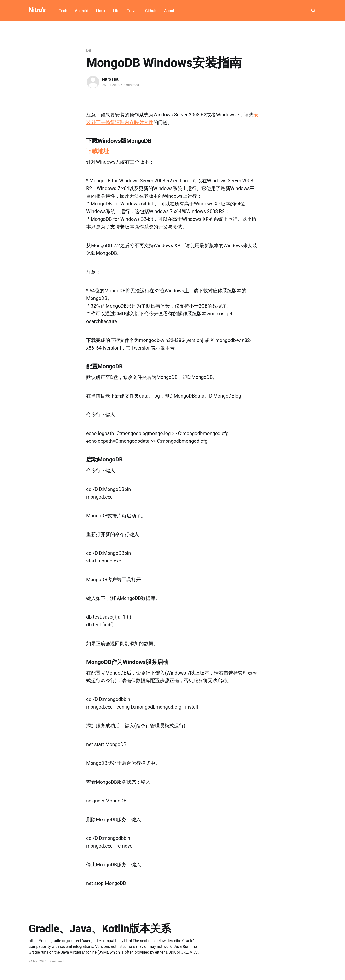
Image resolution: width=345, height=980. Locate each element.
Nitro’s (37, 10)
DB (89, 51)
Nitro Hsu (111, 79)
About (169, 11)
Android (82, 11)
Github (151, 11)
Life (116, 11)
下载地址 (98, 151)
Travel (132, 11)
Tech (63, 11)
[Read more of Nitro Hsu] (93, 82)
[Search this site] (313, 11)
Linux (101, 11)
